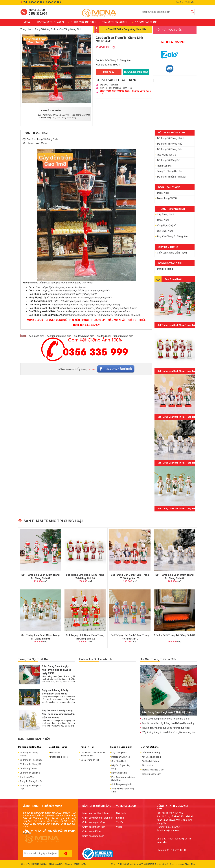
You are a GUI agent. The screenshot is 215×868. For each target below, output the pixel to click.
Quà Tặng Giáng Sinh (70, 29)
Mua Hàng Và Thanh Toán (96, 813)
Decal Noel (163, 193)
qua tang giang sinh (84, 336)
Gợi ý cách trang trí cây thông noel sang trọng (166, 719)
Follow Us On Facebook (96, 659)
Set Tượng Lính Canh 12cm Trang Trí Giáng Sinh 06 (183, 371)
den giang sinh (37, 336)
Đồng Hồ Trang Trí (167, 269)
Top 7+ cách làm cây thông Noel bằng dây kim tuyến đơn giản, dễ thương (58, 714)
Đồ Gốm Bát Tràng (146, 22)
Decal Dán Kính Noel (121, 757)
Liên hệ (120, 818)
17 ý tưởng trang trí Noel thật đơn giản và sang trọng (170, 732)
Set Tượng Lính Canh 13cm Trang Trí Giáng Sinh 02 (85, 637)
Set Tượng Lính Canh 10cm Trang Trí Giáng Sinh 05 (183, 417)
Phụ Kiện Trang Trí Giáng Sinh (173, 236)
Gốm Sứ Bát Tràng (151, 753)
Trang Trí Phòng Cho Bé (169, 171)
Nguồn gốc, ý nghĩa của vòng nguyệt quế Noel (166, 728)
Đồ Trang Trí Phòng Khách (171, 138)
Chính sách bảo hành (93, 836)
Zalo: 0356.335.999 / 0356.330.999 (42, 2)
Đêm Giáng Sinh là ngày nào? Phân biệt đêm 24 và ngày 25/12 (57, 670)
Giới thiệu (121, 813)
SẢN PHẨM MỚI (173, 279)
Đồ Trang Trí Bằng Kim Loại (172, 177)
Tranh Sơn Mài (165, 166)
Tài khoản (190, 2)
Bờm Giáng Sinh (119, 773)
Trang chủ (26, 29)
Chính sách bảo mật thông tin (98, 818)
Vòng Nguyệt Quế (166, 226)
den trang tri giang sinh (59, 336)
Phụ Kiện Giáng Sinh (83, 22)
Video (119, 827)
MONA (27, 22)
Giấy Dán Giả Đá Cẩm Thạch (172, 253)
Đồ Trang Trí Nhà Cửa (51, 22)
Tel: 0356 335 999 (172, 42)
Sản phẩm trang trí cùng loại (53, 521)
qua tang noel (104, 336)
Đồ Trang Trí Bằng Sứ (168, 160)
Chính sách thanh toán (94, 827)
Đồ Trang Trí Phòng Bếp (170, 149)
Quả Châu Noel (165, 231)
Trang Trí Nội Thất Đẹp (34, 659)
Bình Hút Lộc (148, 765)
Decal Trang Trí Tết (167, 198)
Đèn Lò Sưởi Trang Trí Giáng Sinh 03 (174, 635)
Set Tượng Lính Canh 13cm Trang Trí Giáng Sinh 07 (183, 325)
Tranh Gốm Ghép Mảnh (153, 770)
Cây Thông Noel (165, 215)
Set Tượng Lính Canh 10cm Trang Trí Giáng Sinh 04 (183, 463)
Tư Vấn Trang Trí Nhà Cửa (158, 659)
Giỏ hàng (179, 2)
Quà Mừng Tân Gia (167, 155)
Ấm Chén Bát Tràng (151, 757)
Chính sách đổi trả (92, 831)
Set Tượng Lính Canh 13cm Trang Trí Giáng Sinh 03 (183, 509)
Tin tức (120, 822)
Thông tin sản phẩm (35, 133)
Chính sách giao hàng (94, 822)
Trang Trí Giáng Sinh (115, 22)
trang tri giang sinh (123, 336)
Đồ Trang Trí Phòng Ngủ (170, 144)
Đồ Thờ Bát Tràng (150, 761)
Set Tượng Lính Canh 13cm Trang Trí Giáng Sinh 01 (130, 637)
